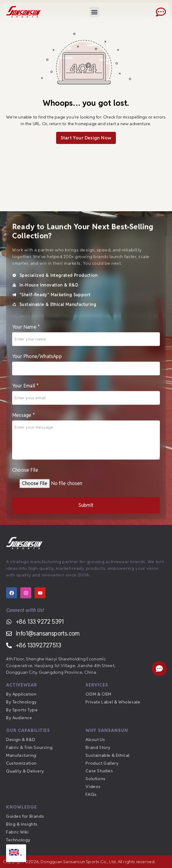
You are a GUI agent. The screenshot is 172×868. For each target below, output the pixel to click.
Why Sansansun (107, 730)
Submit (86, 507)
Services (97, 685)
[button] (94, 12)
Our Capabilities (28, 730)
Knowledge (22, 807)
